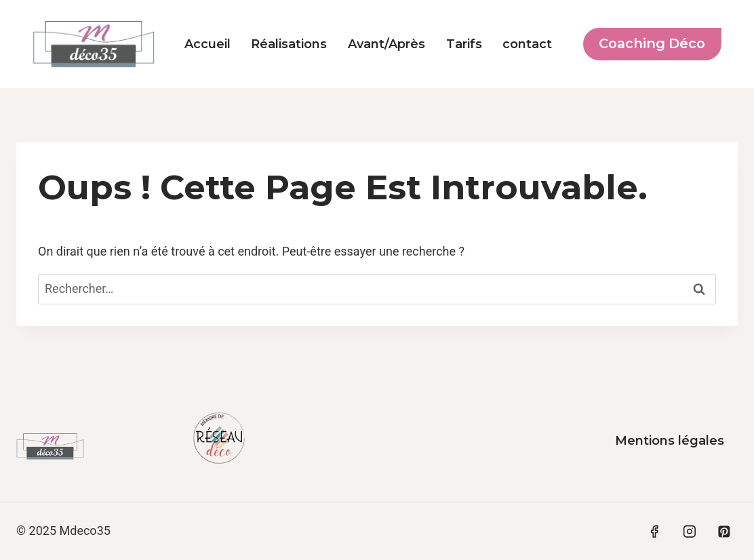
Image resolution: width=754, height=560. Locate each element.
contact (527, 44)
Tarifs (464, 44)
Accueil (207, 44)
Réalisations (289, 44)
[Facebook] (654, 532)
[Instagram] (690, 532)
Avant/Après (386, 44)
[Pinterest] (724, 532)
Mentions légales (670, 441)
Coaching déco (652, 43)
